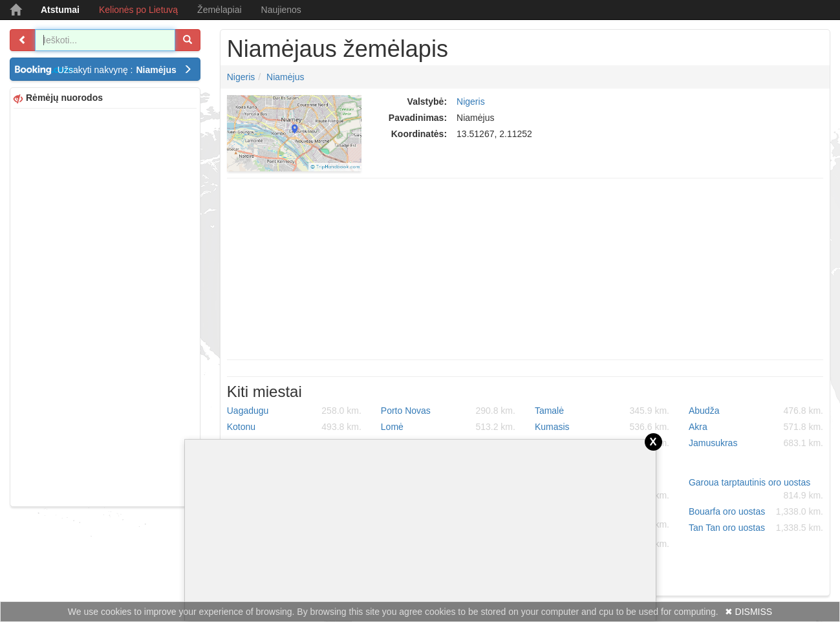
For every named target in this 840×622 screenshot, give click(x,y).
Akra (756, 427)
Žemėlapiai (219, 10)
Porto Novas (448, 411)
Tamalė (602, 411)
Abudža (756, 411)
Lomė (448, 427)
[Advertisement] (105, 306)
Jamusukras (756, 443)
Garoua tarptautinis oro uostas (756, 489)
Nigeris (241, 77)
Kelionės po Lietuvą (138, 10)
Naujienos (281, 10)
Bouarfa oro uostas (756, 511)
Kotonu (294, 427)
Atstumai (60, 10)
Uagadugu (294, 411)
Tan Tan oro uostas (756, 528)
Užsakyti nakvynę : (125, 70)
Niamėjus (285, 77)
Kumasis (602, 427)
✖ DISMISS (748, 612)
